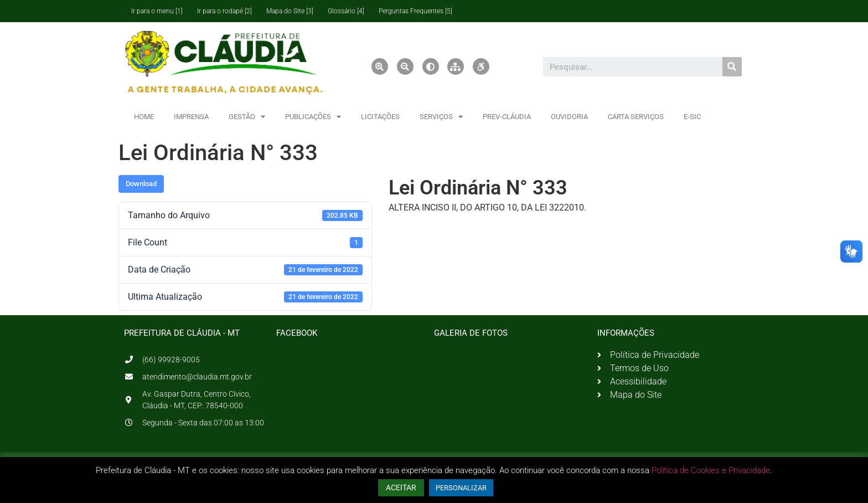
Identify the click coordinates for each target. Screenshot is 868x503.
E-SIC (692, 117)
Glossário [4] (346, 11)
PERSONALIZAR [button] (461, 488)
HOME (144, 117)
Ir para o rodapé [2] (224, 11)
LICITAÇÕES (380, 117)
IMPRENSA (191, 117)
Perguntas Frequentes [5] (415, 11)
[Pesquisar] (732, 67)
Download (141, 184)
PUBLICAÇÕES (313, 117)
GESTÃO (247, 117)
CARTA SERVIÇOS (636, 117)
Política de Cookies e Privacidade (711, 470)
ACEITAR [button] (401, 487)
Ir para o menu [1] (157, 11)
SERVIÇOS (441, 117)
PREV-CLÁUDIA (507, 117)
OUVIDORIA (569, 117)
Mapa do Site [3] (290, 11)
